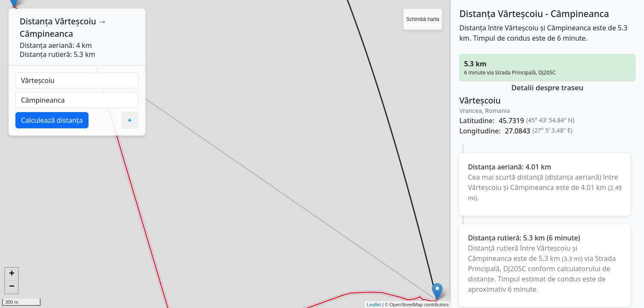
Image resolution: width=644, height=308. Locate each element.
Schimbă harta (423, 19)
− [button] (12, 287)
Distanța (36, 21)
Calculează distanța (52, 120)
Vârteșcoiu (75, 21)
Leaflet (374, 305)
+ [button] (12, 274)
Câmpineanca (46, 34)
